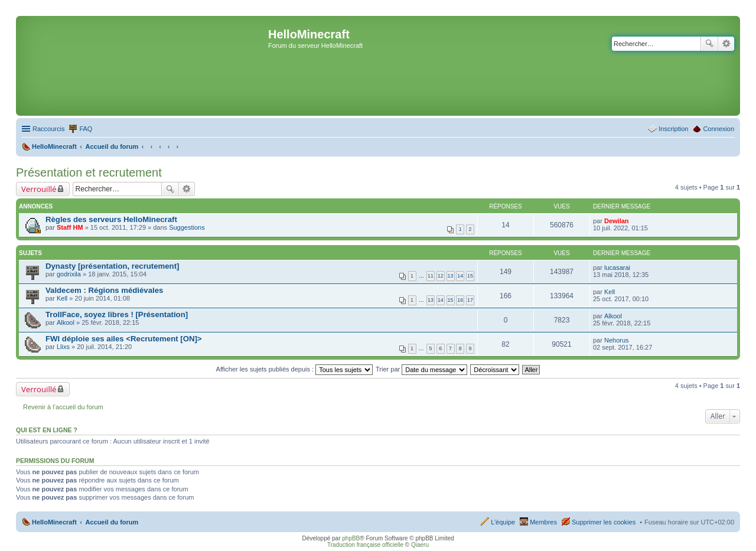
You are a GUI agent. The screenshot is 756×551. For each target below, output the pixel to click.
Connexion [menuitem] (718, 129)
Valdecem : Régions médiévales (104, 290)
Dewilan (617, 221)
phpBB (351, 538)
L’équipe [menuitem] (503, 522)
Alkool (66, 322)
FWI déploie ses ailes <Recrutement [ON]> (124, 339)
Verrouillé (39, 189)
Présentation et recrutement (89, 172)
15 (470, 276)
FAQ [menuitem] (86, 129)
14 (460, 276)
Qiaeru (420, 545)
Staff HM (70, 227)
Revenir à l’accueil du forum (63, 407)
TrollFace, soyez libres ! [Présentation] (117, 314)
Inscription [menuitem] (673, 129)
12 (441, 276)
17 (470, 300)
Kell (62, 298)
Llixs (63, 347)
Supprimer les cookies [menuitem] (604, 522)
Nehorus (617, 340)
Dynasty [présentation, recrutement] (112, 266)
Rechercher (709, 44)
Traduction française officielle (365, 545)
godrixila (69, 274)
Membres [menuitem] (543, 522)
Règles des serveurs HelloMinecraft (111, 219)
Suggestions (187, 227)
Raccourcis (48, 129)
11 (431, 276)
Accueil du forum (112, 522)
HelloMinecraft (54, 522)
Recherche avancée (726, 44)
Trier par (421, 369)
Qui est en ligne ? (47, 430)
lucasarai (617, 268)
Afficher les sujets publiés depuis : (295, 369)
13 (451, 276)
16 (460, 300)
